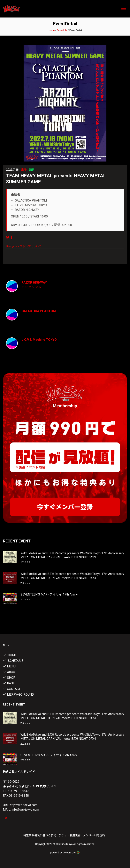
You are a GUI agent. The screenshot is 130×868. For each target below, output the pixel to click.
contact (12, 689)
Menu (9, 666)
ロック (26, 287)
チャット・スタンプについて (24, 246)
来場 (24, 170)
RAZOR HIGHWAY (34, 282)
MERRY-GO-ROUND (18, 695)
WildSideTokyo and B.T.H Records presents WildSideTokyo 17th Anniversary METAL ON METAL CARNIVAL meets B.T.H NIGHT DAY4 (72, 576)
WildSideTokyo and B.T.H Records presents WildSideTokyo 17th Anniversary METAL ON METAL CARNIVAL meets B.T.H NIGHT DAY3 (72, 555)
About (10, 672)
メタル (36, 287)
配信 (32, 170)
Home (51, 30)
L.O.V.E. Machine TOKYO (39, 340)
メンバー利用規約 (94, 835)
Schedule (62, 30)
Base (9, 683)
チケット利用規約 (70, 835)
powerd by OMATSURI (65, 852)
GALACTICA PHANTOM (39, 311)
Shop (9, 678)
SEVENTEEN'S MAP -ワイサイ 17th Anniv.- (50, 594)
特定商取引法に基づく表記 (40, 835)
